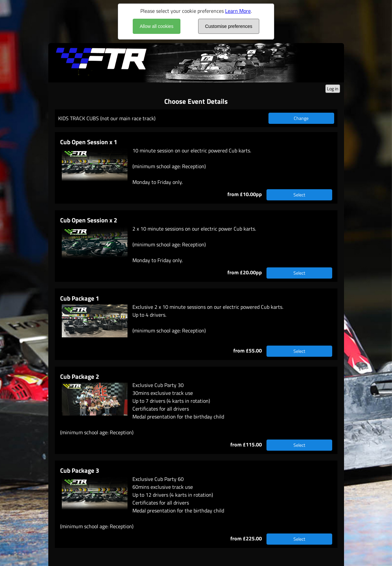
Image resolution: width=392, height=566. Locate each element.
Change (301, 118)
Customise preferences (229, 26)
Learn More (238, 11)
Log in (333, 89)
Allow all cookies (157, 26)
